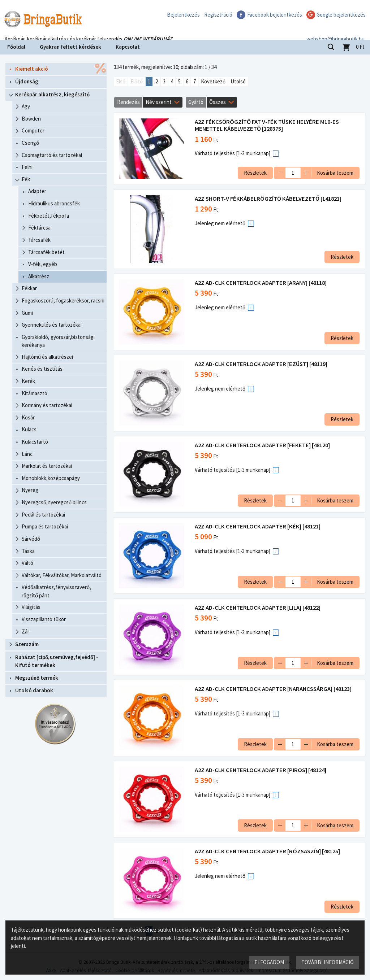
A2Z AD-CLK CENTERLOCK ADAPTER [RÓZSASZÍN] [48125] (268, 851)
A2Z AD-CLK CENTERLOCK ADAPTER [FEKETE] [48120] (263, 445)
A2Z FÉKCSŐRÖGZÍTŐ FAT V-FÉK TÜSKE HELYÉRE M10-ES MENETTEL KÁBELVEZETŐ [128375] (267, 125)
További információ (328, 962)
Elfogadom (269, 962)
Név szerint (159, 102)
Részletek (255, 173)
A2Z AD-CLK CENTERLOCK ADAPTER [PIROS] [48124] (261, 770)
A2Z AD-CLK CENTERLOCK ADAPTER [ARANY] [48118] (261, 283)
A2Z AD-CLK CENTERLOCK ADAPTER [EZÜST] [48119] (261, 364)
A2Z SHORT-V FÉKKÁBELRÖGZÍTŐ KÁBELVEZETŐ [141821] (268, 199)
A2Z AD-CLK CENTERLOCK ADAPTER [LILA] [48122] (258, 608)
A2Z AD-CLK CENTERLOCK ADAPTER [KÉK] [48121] (258, 526)
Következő (213, 81)
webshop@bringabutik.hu (335, 30)
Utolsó (238, 81)
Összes (218, 102)
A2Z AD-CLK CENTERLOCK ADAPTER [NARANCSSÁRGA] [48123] (274, 689)
